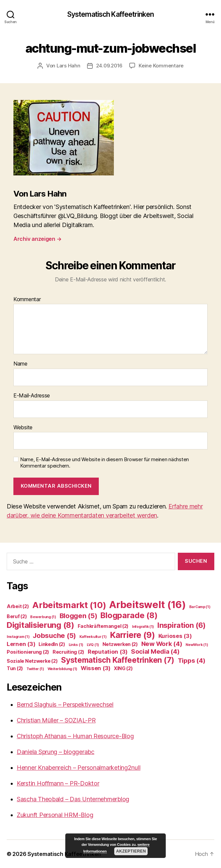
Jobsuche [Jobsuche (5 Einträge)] (54, 635)
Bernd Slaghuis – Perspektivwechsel (65, 704)
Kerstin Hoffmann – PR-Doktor (58, 783)
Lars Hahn (68, 66)
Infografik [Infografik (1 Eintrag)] (143, 627)
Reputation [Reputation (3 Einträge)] (108, 652)
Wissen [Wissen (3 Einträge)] (96, 668)
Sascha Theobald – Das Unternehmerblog (73, 799)
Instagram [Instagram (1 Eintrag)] (18, 637)
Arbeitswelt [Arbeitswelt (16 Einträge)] (148, 605)
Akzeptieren (131, 851)
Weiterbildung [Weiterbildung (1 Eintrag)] (62, 669)
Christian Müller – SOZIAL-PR (56, 720)
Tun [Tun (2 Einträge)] (15, 668)
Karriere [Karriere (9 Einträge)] (132, 635)
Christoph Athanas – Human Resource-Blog (75, 736)
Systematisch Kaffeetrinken (110, 14)
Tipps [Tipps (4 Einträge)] (192, 661)
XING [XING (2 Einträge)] (123, 668)
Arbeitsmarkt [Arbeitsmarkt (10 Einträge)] (69, 605)
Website (23, 428)
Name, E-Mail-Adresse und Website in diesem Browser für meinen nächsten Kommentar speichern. (104, 463)
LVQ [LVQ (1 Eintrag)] (93, 645)
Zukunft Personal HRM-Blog (55, 815)
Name (20, 364)
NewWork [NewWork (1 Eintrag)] (197, 645)
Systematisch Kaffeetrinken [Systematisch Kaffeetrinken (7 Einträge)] (118, 660)
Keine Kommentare (161, 66)
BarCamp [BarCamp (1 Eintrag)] (200, 607)
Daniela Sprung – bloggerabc (56, 752)
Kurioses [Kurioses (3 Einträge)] (175, 636)
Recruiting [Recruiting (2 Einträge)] (68, 652)
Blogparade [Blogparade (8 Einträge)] (129, 615)
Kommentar (27, 300)
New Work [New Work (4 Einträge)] (162, 644)
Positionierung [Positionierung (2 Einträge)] (28, 652)
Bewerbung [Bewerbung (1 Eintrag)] (43, 617)
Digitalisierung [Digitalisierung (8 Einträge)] (41, 625)
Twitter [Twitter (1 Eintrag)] (35, 669)
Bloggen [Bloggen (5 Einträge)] (79, 616)
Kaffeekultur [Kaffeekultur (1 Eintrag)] (93, 637)
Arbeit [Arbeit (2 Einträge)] (18, 606)
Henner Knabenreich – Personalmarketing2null (79, 768)
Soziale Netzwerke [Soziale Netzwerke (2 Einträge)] (32, 661)
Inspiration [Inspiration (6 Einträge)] (181, 625)
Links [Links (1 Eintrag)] (76, 645)
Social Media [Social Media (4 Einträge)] (155, 652)
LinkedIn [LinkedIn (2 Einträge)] (52, 644)
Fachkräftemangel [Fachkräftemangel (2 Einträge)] (103, 626)
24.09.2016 (109, 66)
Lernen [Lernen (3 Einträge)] (21, 644)
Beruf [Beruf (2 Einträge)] (17, 616)
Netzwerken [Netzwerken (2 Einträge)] (120, 644)
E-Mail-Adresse (32, 396)
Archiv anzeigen (37, 239)
